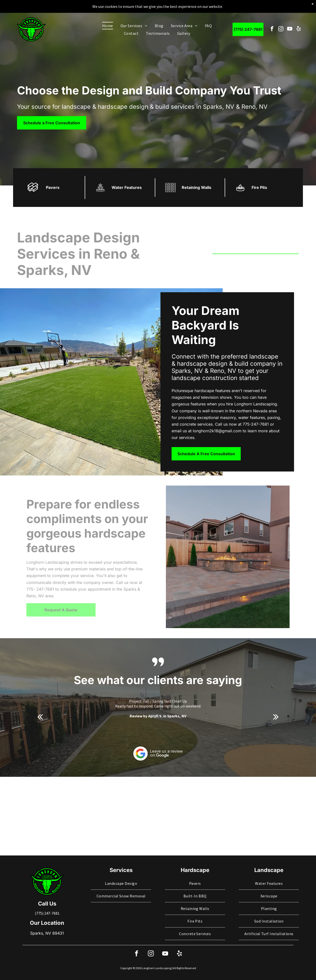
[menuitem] (108, 26)
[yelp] (299, 29)
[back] (40, 717)
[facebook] (272, 29)
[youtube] (290, 29)
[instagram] (281, 29)
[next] (276, 717)
